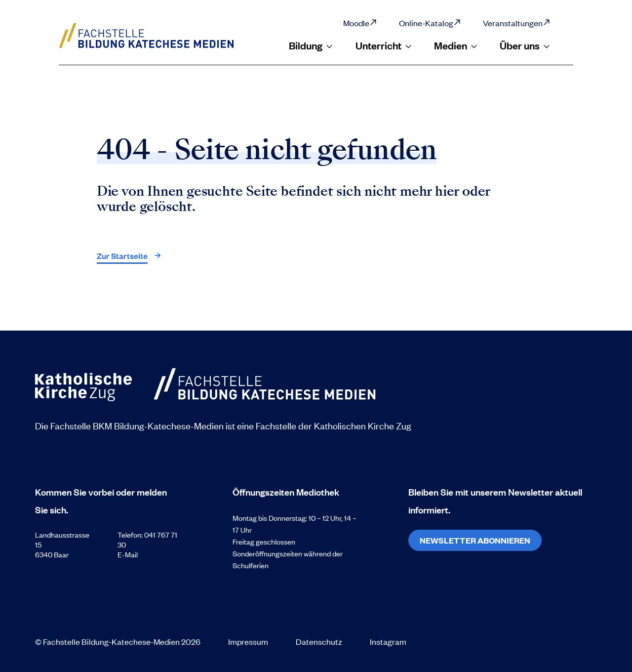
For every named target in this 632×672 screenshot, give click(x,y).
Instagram (388, 641)
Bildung (311, 45)
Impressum (248, 641)
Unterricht (384, 45)
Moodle (360, 23)
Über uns (525, 45)
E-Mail (128, 554)
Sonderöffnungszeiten (268, 553)
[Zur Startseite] (157, 36)
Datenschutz (319, 641)
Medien (456, 45)
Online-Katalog (430, 23)
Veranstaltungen (517, 23)
